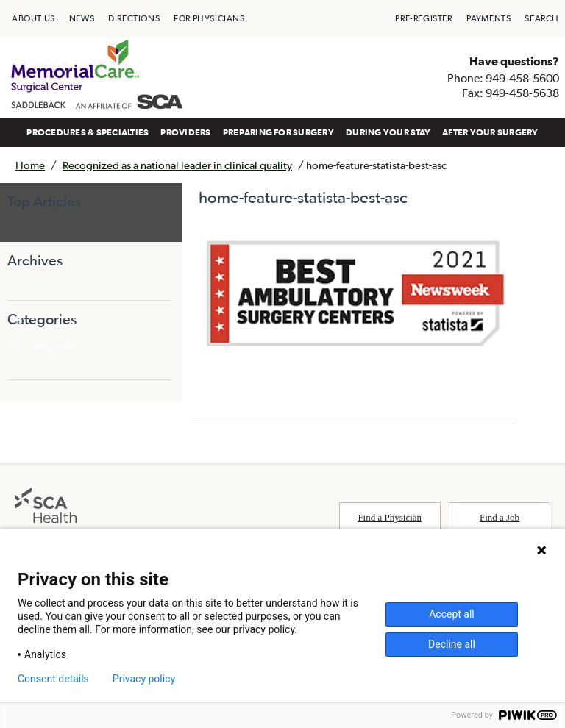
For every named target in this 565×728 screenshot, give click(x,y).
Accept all (452, 614)
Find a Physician (390, 517)
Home (30, 165)
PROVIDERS (185, 132)
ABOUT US (33, 18)
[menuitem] (33, 18)
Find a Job (500, 517)
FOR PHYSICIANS (209, 18)
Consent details (53, 679)
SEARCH (542, 18)
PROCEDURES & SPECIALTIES (88, 132)
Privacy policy (144, 679)
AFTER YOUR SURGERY (490, 132)
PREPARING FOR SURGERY (278, 132)
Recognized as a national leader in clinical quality (177, 165)
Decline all (452, 644)
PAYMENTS (489, 18)
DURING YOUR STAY (388, 132)
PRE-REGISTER (423, 18)
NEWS (82, 18)
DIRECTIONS (134, 18)
